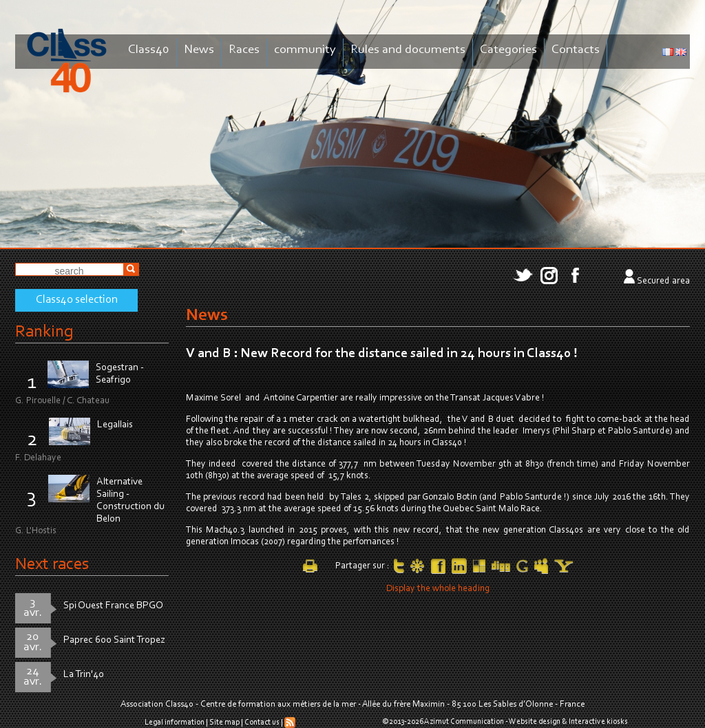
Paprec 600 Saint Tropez (114, 640)
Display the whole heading (438, 589)
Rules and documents (408, 50)
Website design (535, 722)
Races (244, 50)
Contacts (576, 50)
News (199, 50)
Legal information (175, 722)
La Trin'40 (84, 675)
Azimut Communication (464, 722)
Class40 (149, 50)
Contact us (262, 722)
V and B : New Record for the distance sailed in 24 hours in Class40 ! (382, 354)
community (305, 50)
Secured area (663, 281)
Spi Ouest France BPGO (113, 606)
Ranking (44, 332)
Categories (508, 50)
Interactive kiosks (598, 722)
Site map (224, 722)
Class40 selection (77, 300)
